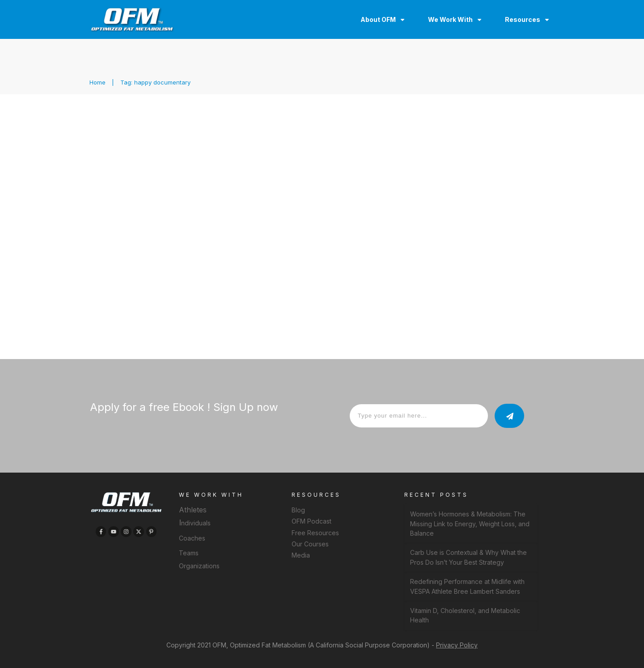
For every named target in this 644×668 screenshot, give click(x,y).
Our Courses (310, 544)
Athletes (193, 510)
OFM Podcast (311, 521)
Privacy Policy (457, 645)
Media (301, 555)
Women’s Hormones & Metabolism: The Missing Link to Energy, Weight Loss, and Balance (470, 524)
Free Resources (315, 533)
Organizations (199, 566)
